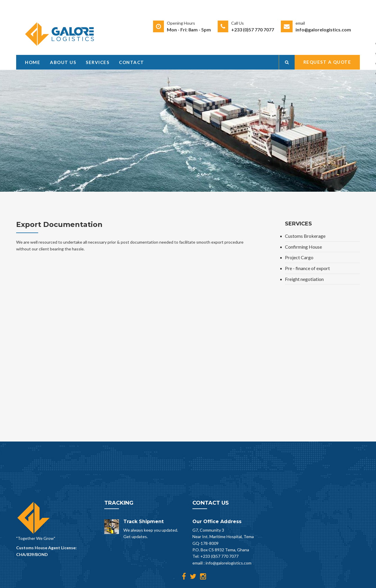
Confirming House (303, 247)
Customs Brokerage (305, 236)
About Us (63, 62)
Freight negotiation (304, 279)
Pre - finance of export (307, 268)
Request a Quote (327, 62)
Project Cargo (299, 257)
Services (98, 62)
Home (33, 62)
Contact (132, 62)
